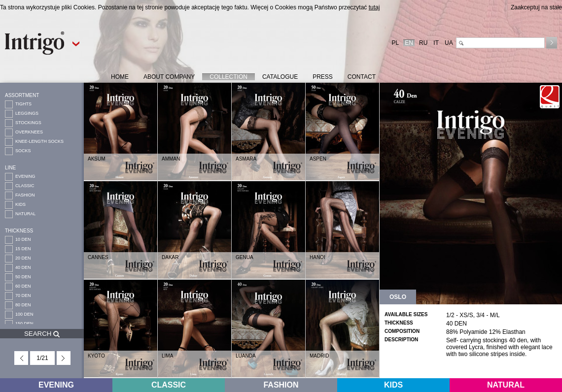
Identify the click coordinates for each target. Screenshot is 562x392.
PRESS (323, 77)
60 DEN (23, 286)
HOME (120, 77)
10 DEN (23, 239)
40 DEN (23, 267)
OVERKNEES (29, 132)
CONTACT (362, 77)
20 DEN (23, 258)
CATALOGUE (280, 77)
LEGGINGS (27, 113)
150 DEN (24, 324)
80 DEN (23, 305)
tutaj (374, 7)
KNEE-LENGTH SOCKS (39, 141)
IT (436, 43)
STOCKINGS (28, 123)
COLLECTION (228, 77)
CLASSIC (25, 186)
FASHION (25, 195)
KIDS (20, 204)
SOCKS (23, 151)
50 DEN (23, 277)
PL (396, 43)
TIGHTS (23, 104)
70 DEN (23, 295)
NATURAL (25, 214)
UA (449, 43)
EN (409, 43)
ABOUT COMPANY (169, 77)
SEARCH (42, 334)
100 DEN (24, 314)
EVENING (25, 176)
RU (423, 43)
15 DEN (23, 249)
